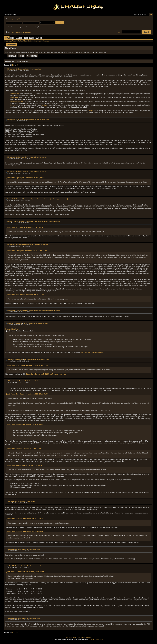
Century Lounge (13, 221)
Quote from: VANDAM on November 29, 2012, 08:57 (26, 295)
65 (17, 65)
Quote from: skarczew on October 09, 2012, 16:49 (25, 572)
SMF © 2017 (77, 637)
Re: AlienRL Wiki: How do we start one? (28, 549)
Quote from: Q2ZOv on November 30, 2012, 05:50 (25, 227)
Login (31, 38)
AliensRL (11, 501)
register (18, 19)
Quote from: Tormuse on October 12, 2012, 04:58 (24, 531)
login (12, 19)
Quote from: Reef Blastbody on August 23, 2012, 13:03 (27, 394)
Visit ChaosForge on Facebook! (21, 32)
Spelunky (45, 105)
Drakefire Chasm (17, 101)
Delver (13, 105)
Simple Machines (87, 637)
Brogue (91, 111)
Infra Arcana (15, 94)
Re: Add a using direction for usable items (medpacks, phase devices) (45, 199)
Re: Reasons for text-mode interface (28, 381)
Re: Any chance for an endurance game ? (36, 323)
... (16, 65)
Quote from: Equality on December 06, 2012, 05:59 (25, 178)
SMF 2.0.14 (69, 637)
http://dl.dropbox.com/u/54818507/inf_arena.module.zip (46, 374)
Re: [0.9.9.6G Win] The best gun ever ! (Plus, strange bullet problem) (38, 310)
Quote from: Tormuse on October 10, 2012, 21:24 (24, 519)
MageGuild (14, 97)
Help (12, 38)
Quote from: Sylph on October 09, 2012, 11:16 (23, 449)
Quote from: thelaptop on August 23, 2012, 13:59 (24, 424)
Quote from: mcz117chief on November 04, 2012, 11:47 (27, 365)
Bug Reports (12, 310)
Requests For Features (15, 199)
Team (26, 38)
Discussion (11, 69)
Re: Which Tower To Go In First (25, 501)
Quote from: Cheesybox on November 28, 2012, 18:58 (26, 251)
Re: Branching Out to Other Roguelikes (28, 69)
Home (7, 38)
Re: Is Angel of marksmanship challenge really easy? (33, 119)
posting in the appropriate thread (92, 352)
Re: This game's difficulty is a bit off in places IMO (32, 245)
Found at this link (12, 329)
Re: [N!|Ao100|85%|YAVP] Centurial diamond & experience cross (39, 221)
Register (39, 38)
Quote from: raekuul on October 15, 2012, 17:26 (24, 465)
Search (19, 38)
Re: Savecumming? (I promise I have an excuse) (31, 157)
